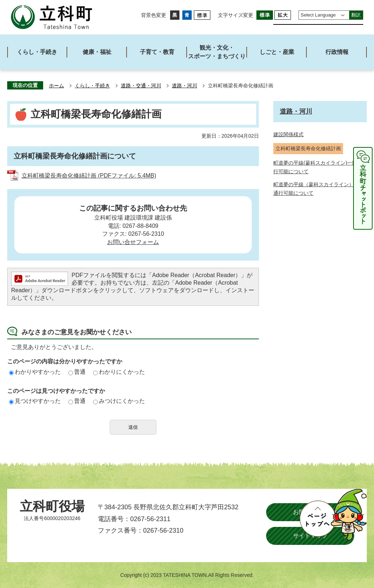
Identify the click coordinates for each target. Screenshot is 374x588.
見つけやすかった (35, 401)
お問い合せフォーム (133, 242)
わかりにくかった (119, 372)
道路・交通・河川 (141, 86)
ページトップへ (333, 515)
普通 (77, 372)
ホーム (56, 86)
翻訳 (356, 15)
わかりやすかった (35, 372)
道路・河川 (184, 86)
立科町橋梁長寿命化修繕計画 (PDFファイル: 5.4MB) (89, 176)
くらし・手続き (92, 86)
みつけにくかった (119, 401)
